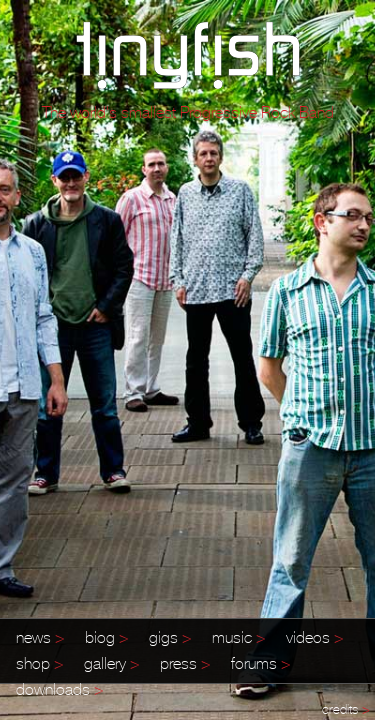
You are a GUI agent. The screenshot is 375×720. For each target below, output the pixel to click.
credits (346, 709)
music (239, 637)
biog (107, 637)
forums (261, 663)
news (40, 637)
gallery (112, 663)
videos (315, 637)
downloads (60, 689)
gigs (170, 637)
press (185, 663)
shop (40, 663)
